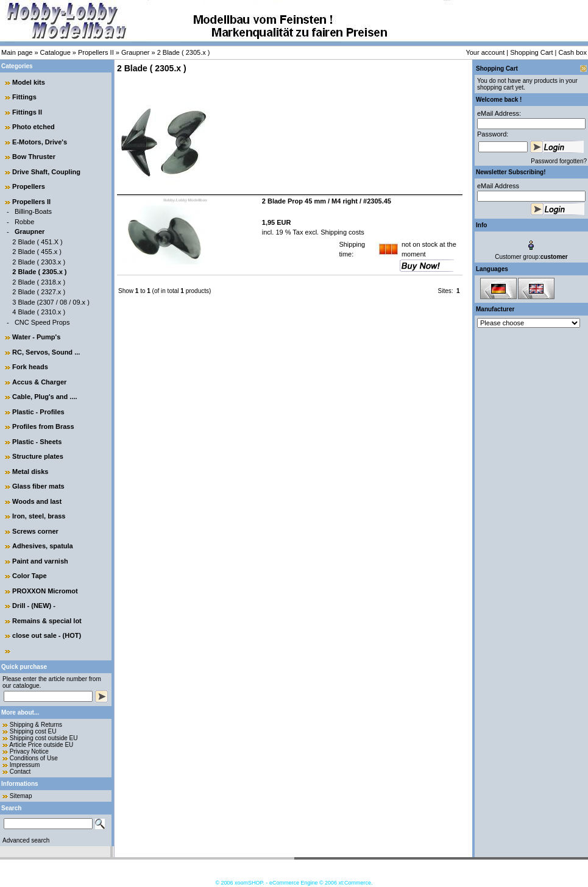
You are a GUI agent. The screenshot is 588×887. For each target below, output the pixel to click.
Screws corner (35, 531)
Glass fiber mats (38, 486)
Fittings (24, 97)
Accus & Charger (39, 382)
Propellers (29, 186)
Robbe (24, 222)
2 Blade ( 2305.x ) (184, 52)
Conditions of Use (34, 758)
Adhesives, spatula (43, 546)
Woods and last (37, 501)
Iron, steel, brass (39, 516)
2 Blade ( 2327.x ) (39, 292)
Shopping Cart (531, 52)
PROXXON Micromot (45, 591)
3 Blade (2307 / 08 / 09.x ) (51, 302)
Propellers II (96, 52)
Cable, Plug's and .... (45, 397)
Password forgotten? (559, 161)
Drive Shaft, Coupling (46, 172)
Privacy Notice (29, 751)
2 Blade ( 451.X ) (37, 242)
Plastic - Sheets (37, 442)
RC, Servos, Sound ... (46, 352)
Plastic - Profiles (38, 412)
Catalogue (55, 52)
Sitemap (21, 796)
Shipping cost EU (33, 731)
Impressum (25, 765)
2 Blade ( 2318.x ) (39, 282)
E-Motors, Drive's (40, 142)
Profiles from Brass (43, 426)
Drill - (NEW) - (34, 606)
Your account (485, 52)
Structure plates (38, 456)
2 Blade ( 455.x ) (37, 252)
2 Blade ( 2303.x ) (39, 262)
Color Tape (30, 576)
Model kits (29, 82)
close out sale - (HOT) (47, 635)
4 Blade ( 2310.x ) (39, 312)
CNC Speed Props (42, 322)
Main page (17, 52)
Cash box (573, 52)
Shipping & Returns (36, 725)
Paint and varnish (40, 561)
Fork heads (30, 367)
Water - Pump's (36, 337)
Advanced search (26, 840)
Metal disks (30, 472)
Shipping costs (342, 232)
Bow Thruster (34, 157)
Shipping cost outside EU (44, 738)
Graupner (135, 52)
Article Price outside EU (41, 745)
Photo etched (34, 127)
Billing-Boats (33, 211)
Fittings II (27, 112)
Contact (20, 772)
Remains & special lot (47, 621)
